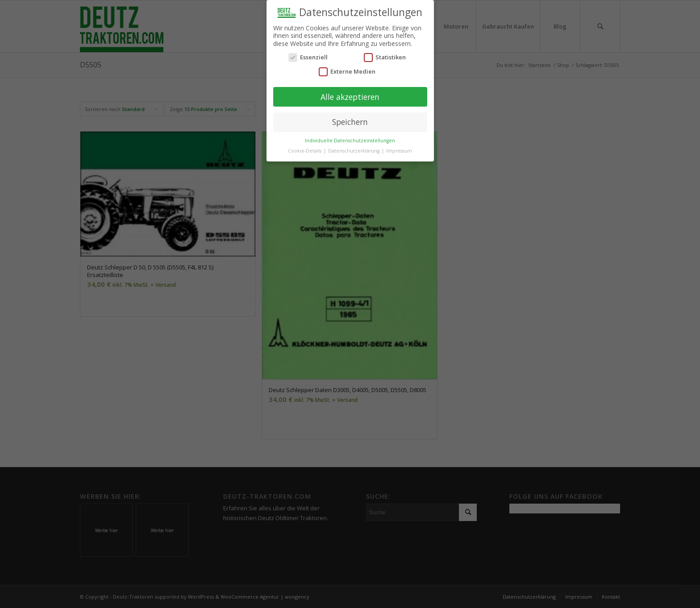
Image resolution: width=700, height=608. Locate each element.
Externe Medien (347, 70)
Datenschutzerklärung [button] (354, 149)
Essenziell (308, 56)
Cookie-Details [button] (305, 149)
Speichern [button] (350, 121)
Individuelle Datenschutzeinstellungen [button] (350, 139)
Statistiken (385, 56)
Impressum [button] (399, 149)
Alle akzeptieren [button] (350, 95)
